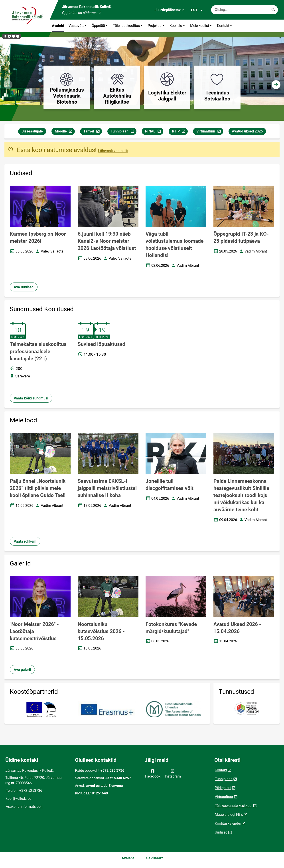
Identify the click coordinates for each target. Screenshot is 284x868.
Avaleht (58, 26)
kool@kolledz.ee (18, 799)
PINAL (154, 132)
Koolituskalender (228, 823)
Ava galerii (22, 670)
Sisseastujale (32, 131)
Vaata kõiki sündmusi (31, 398)
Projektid (156, 26)
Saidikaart (154, 858)
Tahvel (93, 132)
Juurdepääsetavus (170, 10)
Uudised (221, 832)
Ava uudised (24, 287)
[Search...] (273, 10)
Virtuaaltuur (210, 132)
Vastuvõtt (78, 26)
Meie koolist (201, 26)
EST (197, 10)
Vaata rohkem (25, 541)
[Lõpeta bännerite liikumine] (4, 36)
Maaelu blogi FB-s (229, 815)
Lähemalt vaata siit (113, 151)
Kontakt (225, 26)
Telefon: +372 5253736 (24, 791)
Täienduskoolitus (128, 26)
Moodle (65, 132)
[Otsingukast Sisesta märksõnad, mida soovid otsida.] (245, 10)
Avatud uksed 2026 (247, 131)
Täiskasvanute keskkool (234, 806)
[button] (9, 36)
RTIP (180, 132)
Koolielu (178, 26)
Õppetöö (100, 26)
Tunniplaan (123, 132)
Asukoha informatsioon (24, 807)
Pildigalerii (223, 788)
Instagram (173, 773)
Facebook (153, 773)
